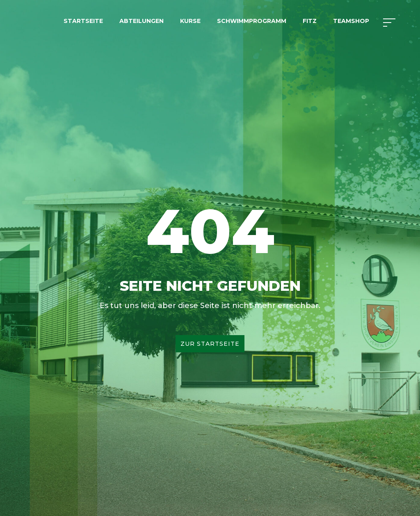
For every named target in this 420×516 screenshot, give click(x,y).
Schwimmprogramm (252, 21)
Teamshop (351, 21)
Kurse (190, 21)
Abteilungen (142, 21)
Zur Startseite (210, 344)
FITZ (310, 21)
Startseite (83, 21)
